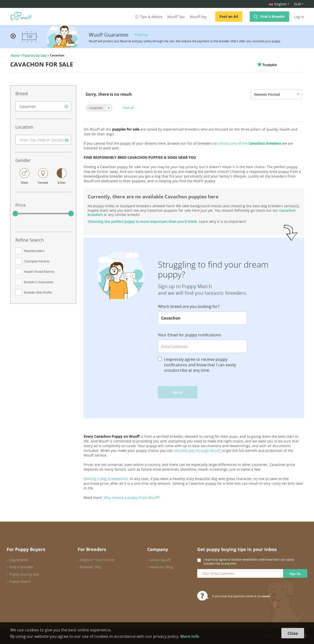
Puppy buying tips (24, 574)
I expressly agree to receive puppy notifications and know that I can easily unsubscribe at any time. (200, 365)
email (266, 596)
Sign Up (295, 574)
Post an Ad (229, 16)
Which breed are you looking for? (189, 306)
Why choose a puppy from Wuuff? (132, 497)
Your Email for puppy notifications (190, 335)
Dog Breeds (19, 560)
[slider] (15, 214)
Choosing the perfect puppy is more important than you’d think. (143, 221)
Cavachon (96, 108)
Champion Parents (37, 261)
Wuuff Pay (198, 17)
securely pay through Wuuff (197, 450)
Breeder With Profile (38, 292)
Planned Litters (34, 251)
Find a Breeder (273, 16)
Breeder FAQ (91, 567)
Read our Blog (161, 567)
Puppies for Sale (35, 55)
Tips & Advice (148, 17)
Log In (299, 17)
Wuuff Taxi (176, 17)
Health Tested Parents (39, 272)
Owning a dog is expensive (106, 479)
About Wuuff (160, 560)
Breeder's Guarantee (39, 282)
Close (293, 633)
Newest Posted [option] (267, 94)
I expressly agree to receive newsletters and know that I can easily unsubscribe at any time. (249, 561)
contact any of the (249, 143)
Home (15, 55)
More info (190, 636)
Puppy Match (20, 581)
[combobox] (43, 106)
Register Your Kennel (97, 560)
